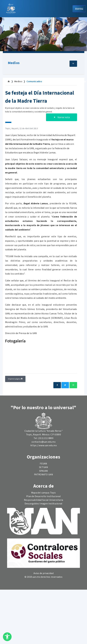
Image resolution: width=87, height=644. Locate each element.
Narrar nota (62, 117)
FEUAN (43, 464)
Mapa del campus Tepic (44, 493)
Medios (14, 63)
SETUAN (43, 467)
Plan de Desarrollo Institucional (43, 496)
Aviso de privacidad (43, 573)
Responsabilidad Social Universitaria (44, 500)
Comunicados (34, 81)
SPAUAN (44, 471)
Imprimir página (15, 379)
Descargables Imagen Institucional (43, 504)
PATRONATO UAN (43, 475)
